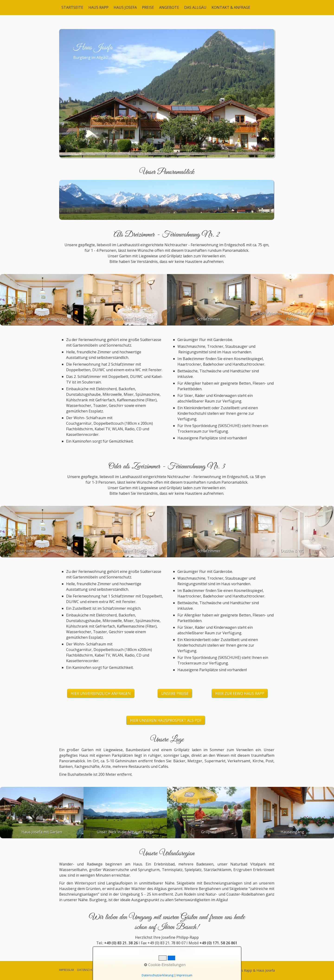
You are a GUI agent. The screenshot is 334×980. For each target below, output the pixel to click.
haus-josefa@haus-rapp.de (167, 948)
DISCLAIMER (108, 970)
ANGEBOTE (169, 7)
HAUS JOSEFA (125, 7)
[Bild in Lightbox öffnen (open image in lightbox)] (167, 200)
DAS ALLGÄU (195, 7)
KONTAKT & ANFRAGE (231, 7)
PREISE (148, 7)
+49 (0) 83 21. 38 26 (121, 943)
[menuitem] (73, 7)
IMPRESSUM (67, 970)
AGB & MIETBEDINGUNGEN (137, 970)
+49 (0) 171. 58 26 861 (218, 943)
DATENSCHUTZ (87, 970)
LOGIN (188, 970)
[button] (101, 693)
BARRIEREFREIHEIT (169, 970)
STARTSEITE (72, 7)
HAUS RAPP (98, 7)
